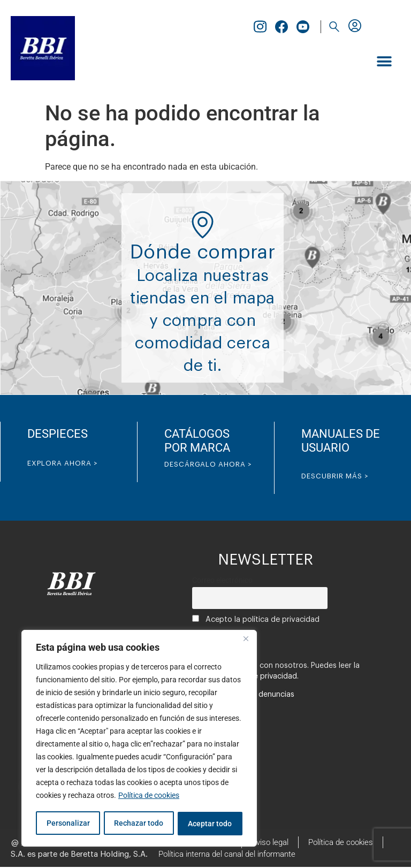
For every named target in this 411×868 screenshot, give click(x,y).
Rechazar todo (139, 824)
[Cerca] (246, 641)
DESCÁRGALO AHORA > (208, 464)
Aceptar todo (210, 824)
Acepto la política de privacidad (256, 619)
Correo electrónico (222, 580)
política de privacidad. (260, 676)
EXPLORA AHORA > (63, 463)
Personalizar (68, 824)
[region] (139, 739)
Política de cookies (149, 797)
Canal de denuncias (260, 695)
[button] (334, 27)
